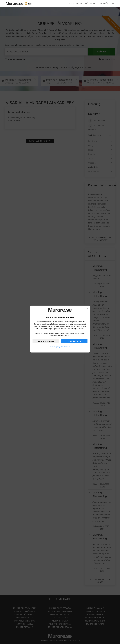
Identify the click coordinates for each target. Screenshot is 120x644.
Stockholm (75, 3)
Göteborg (91, 3)
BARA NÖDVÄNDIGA (46, 341)
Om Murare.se (66, 347)
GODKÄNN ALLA (74, 341)
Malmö (104, 3)
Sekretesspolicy (55, 347)
